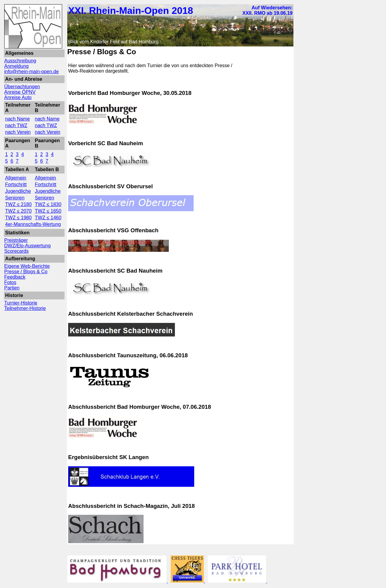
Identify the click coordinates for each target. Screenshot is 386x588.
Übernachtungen (22, 87)
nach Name (17, 119)
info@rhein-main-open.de (32, 72)
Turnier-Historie (21, 303)
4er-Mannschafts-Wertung (33, 224)
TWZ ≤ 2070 (18, 211)
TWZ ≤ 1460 (48, 218)
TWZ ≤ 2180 (18, 204)
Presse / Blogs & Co (26, 272)
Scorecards (16, 251)
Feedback (15, 277)
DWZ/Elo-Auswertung (27, 246)
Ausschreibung (20, 61)
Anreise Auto (18, 97)
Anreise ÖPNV (20, 92)
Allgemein (16, 178)
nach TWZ (16, 125)
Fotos (10, 282)
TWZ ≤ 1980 (18, 218)
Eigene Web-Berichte (27, 266)
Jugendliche (18, 191)
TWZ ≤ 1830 (48, 204)
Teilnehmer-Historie (25, 308)
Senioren (15, 198)
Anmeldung (16, 66)
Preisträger (16, 240)
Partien (12, 288)
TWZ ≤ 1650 (48, 211)
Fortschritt (16, 185)
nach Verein (18, 132)
